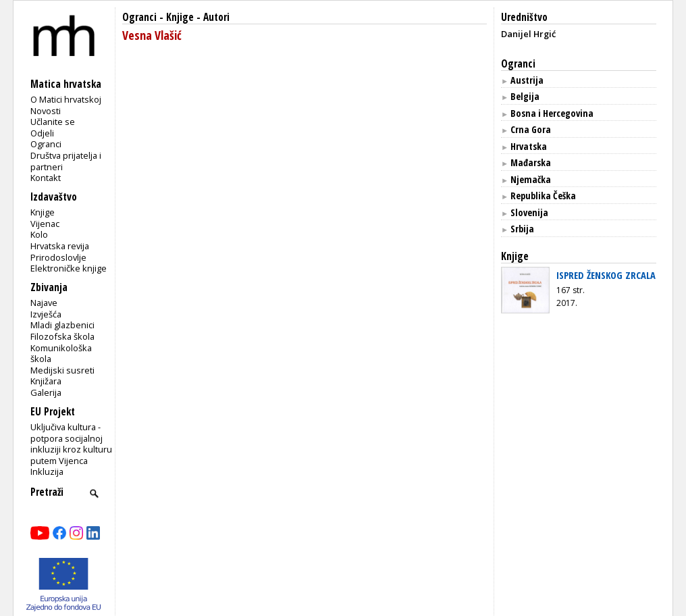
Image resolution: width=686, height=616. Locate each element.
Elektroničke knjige (69, 268)
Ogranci (46, 144)
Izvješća (46, 314)
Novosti (46, 111)
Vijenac (45, 224)
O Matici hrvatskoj (66, 99)
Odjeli (42, 133)
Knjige (43, 212)
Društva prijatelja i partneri (66, 161)
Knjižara (46, 381)
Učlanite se (53, 122)
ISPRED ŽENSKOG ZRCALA (606, 275)
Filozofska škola (62, 336)
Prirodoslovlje (58, 257)
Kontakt (46, 178)
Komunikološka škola (61, 354)
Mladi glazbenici (62, 325)
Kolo (39, 234)
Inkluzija (47, 471)
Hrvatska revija (60, 246)
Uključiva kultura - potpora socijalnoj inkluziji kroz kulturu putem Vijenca (71, 444)
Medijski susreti (62, 370)
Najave (44, 303)
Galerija (46, 392)
